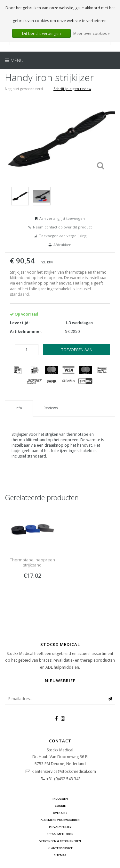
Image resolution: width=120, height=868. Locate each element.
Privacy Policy (60, 827)
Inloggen (60, 799)
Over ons (60, 813)
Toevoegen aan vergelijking (63, 236)
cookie (60, 806)
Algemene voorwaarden (60, 820)
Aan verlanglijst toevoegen (62, 218)
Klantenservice (60, 848)
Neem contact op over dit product (62, 227)
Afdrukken (62, 245)
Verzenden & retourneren (60, 841)
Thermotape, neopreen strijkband (32, 562)
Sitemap (60, 855)
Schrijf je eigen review (72, 89)
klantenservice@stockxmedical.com (64, 771)
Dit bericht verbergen (41, 33)
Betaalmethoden (60, 834)
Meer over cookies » (92, 33)
